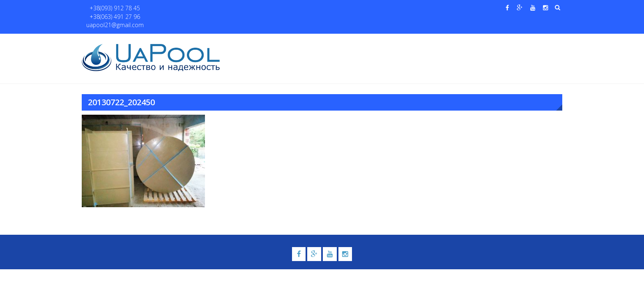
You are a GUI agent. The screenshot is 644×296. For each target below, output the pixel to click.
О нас (271, 42)
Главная (243, 42)
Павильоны (477, 42)
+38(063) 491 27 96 (165, 8)
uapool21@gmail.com (223, 8)
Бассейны (300, 42)
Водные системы (421, 42)
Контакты (523, 42)
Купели (340, 42)
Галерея (377, 42)
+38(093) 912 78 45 (111, 8)
